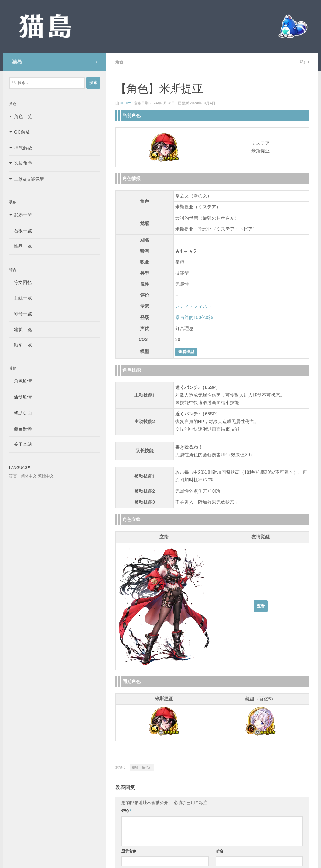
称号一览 (20, 314)
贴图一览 (20, 345)
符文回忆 (20, 282)
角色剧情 (20, 381)
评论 (126, 811)
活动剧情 (20, 397)
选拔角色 (23, 163)
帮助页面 (20, 413)
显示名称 (129, 851)
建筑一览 (20, 329)
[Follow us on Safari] (96, 62)
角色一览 (23, 116)
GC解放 (22, 132)
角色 (120, 62)
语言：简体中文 (23, 476)
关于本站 (20, 444)
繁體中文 (46, 476)
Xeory (126, 103)
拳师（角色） (142, 767)
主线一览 (20, 298)
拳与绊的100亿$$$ (194, 317)
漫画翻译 (20, 429)
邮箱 (219, 851)
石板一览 (20, 231)
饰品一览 (20, 246)
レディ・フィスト (193, 306)
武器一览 (23, 215)
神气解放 (23, 148)
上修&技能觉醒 (29, 179)
